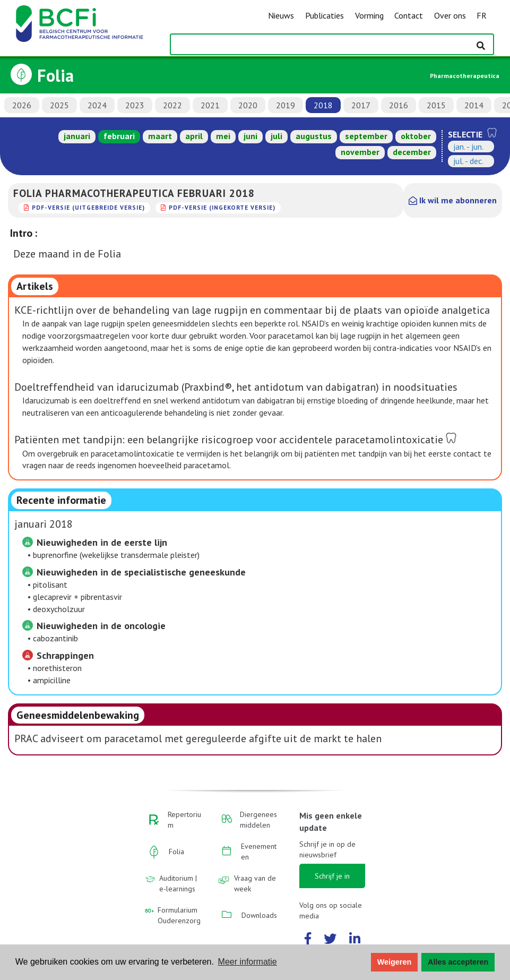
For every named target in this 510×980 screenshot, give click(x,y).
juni (250, 136)
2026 (22, 105)
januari (77, 136)
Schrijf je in (332, 876)
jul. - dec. (468, 161)
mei (223, 136)
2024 (97, 105)
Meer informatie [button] (248, 962)
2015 (436, 105)
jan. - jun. (468, 147)
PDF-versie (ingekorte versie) (222, 207)
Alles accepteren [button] (458, 962)
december (412, 152)
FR (482, 15)
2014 (474, 105)
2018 (323, 105)
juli (276, 136)
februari (119, 136)
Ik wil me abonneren (453, 200)
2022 (172, 105)
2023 (135, 105)
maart (160, 136)
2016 (399, 105)
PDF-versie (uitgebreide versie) (88, 207)
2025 (59, 105)
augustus (314, 136)
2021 (210, 105)
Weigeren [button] (395, 962)
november (360, 152)
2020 (248, 105)
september (366, 136)
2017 (361, 105)
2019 (286, 105)
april (194, 136)
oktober (416, 136)
